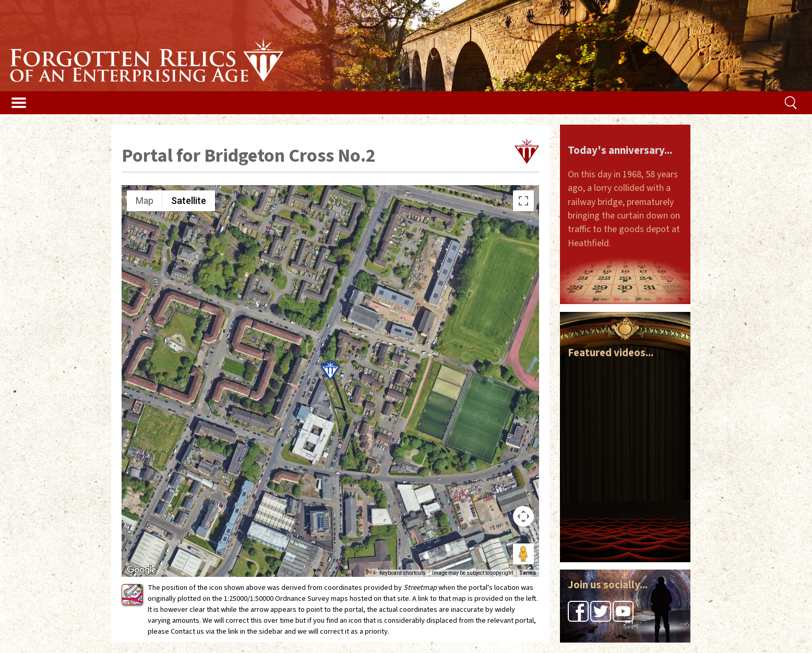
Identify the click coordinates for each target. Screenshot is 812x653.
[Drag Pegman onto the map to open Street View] (523, 554)
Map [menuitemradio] (145, 201)
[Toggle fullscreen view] (523, 201)
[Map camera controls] (523, 516)
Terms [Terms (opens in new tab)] (528, 573)
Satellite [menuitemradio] (189, 201)
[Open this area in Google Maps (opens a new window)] (141, 570)
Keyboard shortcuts (403, 573)
